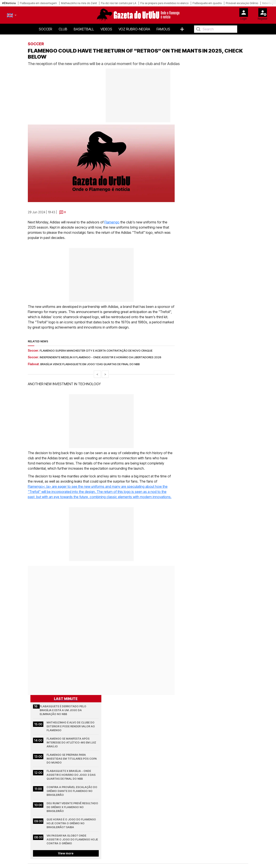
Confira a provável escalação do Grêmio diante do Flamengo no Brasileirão (72, 791)
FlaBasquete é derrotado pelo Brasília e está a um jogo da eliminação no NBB (63, 710)
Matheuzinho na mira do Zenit (79, 3)
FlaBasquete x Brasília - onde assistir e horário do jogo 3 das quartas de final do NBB (71, 775)
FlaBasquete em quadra (207, 3)
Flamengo (112, 222)
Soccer (45, 29)
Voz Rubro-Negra (134, 29)
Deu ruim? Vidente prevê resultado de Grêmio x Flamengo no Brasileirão (73, 807)
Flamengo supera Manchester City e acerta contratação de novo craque (96, 351)
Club (63, 29)
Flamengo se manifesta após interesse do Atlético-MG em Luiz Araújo (72, 743)
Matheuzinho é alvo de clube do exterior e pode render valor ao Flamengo (71, 726)
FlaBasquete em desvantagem (38, 3)
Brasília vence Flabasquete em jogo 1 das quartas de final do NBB (90, 364)
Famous (163, 29)
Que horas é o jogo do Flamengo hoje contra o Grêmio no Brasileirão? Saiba (72, 823)
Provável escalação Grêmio (242, 3)
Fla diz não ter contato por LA (119, 3)
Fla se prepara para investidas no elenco (164, 3)
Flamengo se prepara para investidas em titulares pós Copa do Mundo (72, 759)
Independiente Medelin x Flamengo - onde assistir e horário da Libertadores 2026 (100, 357)
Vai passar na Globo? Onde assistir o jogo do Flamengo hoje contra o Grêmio (73, 839)
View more (66, 853)
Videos (106, 29)
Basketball (84, 29)
